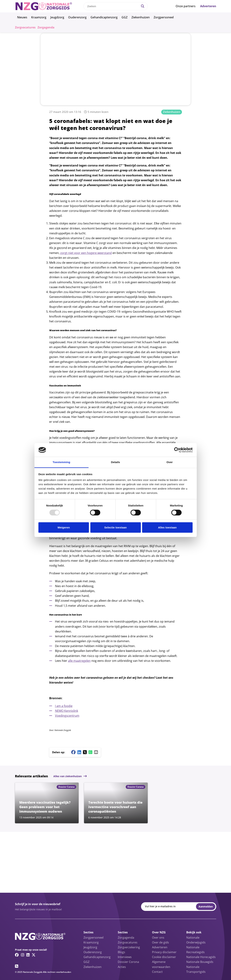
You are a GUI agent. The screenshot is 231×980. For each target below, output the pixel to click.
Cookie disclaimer (164, 957)
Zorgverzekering (129, 947)
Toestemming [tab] (61, 462)
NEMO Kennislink (67, 711)
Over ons (158, 938)
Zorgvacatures (25, 27)
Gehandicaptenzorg (104, 17)
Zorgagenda (46, 27)
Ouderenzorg (77, 17)
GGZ (125, 17)
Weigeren (64, 527)
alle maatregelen (79, 661)
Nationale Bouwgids (200, 962)
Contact (157, 972)
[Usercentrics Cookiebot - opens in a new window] (177, 450)
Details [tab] (116, 462)
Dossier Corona (128, 962)
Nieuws (22, 17)
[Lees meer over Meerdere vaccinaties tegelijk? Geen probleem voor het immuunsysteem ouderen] (47, 803)
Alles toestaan (167, 527)
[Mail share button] (96, 752)
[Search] (143, 6)
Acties (122, 967)
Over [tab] (170, 462)
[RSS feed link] (17, 966)
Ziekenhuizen (141, 17)
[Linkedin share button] (79, 752)
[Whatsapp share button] (90, 752)
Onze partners (186, 6)
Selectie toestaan (115, 527)
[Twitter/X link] (34, 955)
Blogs (121, 952)
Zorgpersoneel (164, 17)
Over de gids (160, 942)
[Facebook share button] (73, 752)
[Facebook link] (17, 955)
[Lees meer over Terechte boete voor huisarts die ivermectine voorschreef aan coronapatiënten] (116, 803)
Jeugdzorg (57, 17)
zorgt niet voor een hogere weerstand (86, 253)
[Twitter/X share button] (85, 752)
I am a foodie (64, 706)
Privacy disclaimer (164, 952)
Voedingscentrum (67, 716)
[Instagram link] (23, 955)
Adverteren (208, 6)
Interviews (125, 957)
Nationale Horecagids (201, 957)
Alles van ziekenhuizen (68, 776)
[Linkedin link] (28, 955)
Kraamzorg (39, 17)
